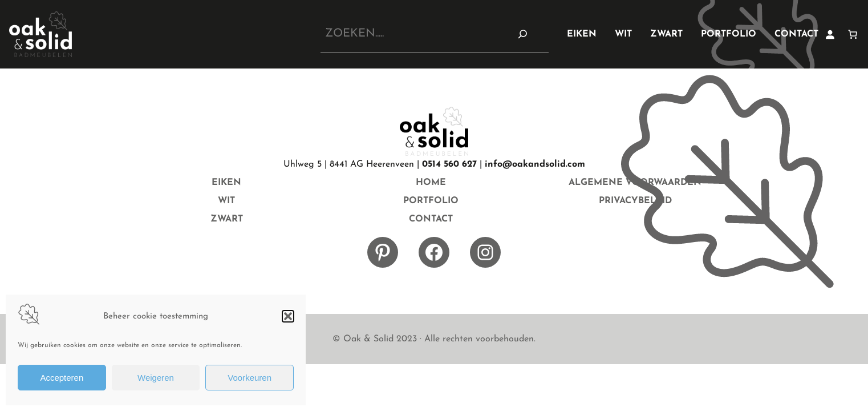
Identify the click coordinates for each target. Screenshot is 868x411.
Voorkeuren (250, 378)
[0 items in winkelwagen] (853, 34)
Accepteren (62, 378)
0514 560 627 (449, 164)
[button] (288, 316)
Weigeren (156, 378)
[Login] (830, 34)
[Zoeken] (523, 34)
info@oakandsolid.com (535, 164)
